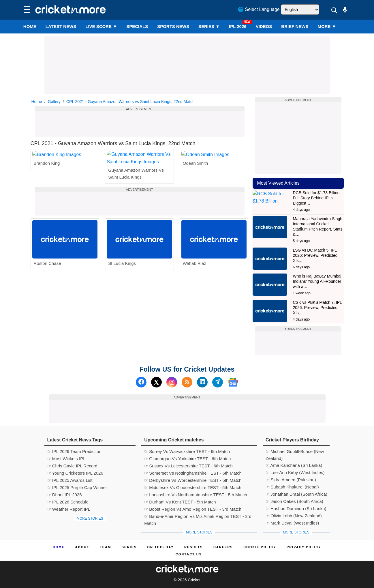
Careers (223, 547)
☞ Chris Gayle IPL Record (72, 466)
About (82, 547)
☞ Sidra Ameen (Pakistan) (291, 480)
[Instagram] (172, 382)
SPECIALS (137, 26)
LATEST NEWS (61, 26)
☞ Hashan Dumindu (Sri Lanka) (296, 509)
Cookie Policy (260, 547)
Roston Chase (47, 287)
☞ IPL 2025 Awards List (70, 480)
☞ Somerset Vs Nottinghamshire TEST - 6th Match (193, 473)
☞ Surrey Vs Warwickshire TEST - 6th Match (187, 451)
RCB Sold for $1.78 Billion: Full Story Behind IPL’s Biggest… (317, 198)
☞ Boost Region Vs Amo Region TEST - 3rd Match (193, 509)
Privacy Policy (304, 547)
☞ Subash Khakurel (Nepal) (292, 487)
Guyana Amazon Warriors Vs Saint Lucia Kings (136, 197)
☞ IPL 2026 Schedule (68, 502)
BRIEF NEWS (295, 26)
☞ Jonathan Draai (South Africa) (296, 494)
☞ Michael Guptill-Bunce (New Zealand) (295, 452)
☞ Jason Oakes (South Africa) (294, 501)
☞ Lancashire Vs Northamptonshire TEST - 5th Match (196, 495)
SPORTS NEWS (173, 26)
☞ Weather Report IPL (69, 509)
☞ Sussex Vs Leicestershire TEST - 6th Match (188, 466)
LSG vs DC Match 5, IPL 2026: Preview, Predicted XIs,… (315, 255)
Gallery (54, 102)
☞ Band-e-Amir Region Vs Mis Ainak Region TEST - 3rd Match (198, 517)
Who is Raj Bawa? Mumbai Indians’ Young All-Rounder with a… (317, 281)
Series (209, 26)
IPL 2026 (238, 26)
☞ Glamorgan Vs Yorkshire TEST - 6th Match (187, 459)
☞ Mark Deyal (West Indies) (292, 523)
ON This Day (161, 547)
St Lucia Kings (122, 287)
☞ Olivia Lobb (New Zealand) (294, 516)
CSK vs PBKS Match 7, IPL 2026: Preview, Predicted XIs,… (317, 308)
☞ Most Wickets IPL (66, 459)
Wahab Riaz (194, 287)
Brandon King (47, 194)
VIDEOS (264, 26)
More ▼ (327, 26)
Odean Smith (196, 194)
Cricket (194, 580)
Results (194, 547)
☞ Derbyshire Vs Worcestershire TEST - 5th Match (193, 480)
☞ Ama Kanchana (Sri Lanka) (294, 465)
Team (105, 547)
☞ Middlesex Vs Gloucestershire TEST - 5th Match (193, 487)
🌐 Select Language (259, 9)
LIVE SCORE (101, 26)
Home (30, 26)
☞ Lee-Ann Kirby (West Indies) (295, 472)
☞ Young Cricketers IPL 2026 (75, 473)
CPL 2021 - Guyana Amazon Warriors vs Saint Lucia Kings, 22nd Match (130, 102)
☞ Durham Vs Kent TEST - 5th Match (180, 502)
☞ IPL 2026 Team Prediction (74, 451)
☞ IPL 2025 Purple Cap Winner (77, 487)
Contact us (189, 554)
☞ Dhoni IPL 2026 (65, 495)
